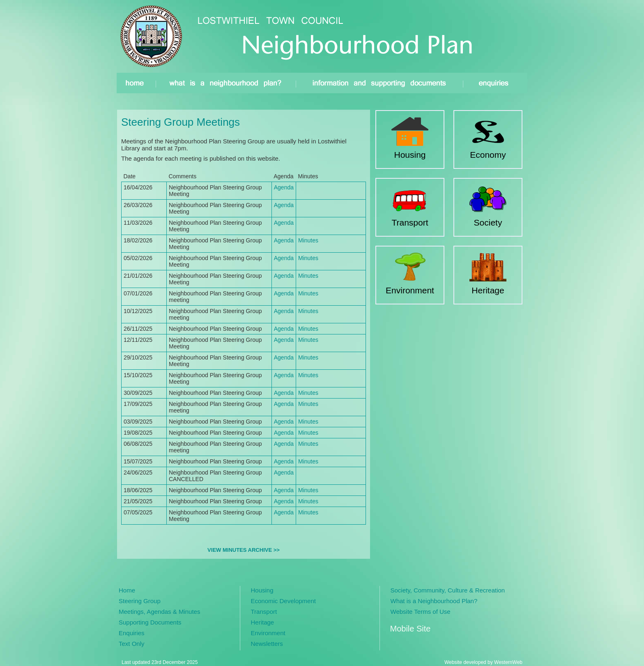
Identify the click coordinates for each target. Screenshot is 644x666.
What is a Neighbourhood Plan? (434, 601)
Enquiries (132, 633)
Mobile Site (411, 629)
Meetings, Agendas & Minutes (159, 612)
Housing (262, 590)
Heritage (263, 622)
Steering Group (140, 601)
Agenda (284, 187)
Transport (264, 612)
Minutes (308, 240)
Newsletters (267, 644)
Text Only (132, 644)
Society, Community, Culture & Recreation (448, 590)
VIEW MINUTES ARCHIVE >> (244, 550)
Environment (268, 633)
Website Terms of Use (421, 612)
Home (127, 590)
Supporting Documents (150, 622)
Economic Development (283, 601)
